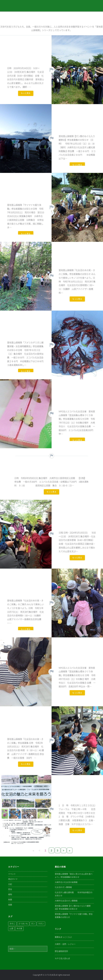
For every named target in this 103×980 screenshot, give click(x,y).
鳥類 (10, 905)
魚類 (10, 900)
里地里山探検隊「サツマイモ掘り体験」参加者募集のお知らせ (74, 916)
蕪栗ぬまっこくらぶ (63, 937)
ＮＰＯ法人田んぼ (62, 958)
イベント (12, 874)
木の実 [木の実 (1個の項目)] (19, 929)
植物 (10, 894)
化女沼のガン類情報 (63, 887)
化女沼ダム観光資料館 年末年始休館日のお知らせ (74, 894)
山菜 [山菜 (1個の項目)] (11, 929)
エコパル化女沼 (49, 975)
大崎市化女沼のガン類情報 (66, 901)
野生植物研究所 (61, 951)
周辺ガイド (13, 879)
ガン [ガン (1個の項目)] (33, 924)
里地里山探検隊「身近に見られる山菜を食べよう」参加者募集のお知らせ (74, 876)
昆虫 (10, 889)
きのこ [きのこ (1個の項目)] (12, 924)
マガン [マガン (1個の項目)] (41, 924)
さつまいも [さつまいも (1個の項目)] (23, 924)
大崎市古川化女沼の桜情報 (66, 882)
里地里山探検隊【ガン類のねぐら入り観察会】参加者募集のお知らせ (73, 907)
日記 (10, 884)
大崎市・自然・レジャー (65, 944)
